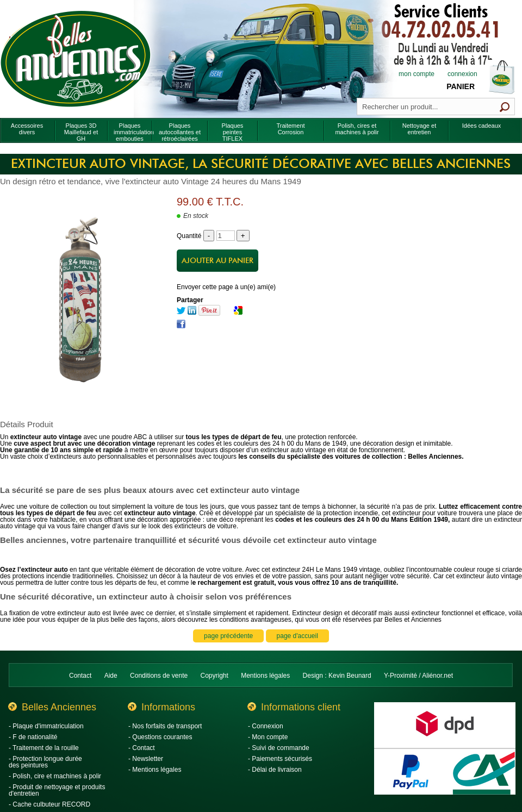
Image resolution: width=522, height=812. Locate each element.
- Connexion (266, 726)
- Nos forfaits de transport (165, 726)
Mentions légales (265, 676)
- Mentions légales (155, 770)
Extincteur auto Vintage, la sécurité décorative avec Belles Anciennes (261, 164)
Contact (80, 676)
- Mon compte (268, 737)
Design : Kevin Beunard (337, 676)
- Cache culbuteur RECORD (49, 804)
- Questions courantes (160, 737)
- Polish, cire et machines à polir (55, 776)
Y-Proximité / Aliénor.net (418, 676)
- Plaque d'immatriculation (46, 726)
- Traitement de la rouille (44, 748)
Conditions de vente (159, 676)
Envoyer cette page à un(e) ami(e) (226, 287)
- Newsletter (146, 759)
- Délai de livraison (275, 770)
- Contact (142, 748)
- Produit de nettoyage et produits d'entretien (57, 790)
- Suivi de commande (279, 748)
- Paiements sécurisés (280, 759)
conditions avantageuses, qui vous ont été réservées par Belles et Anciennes (331, 620)
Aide (111, 676)
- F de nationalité (33, 737)
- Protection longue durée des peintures (45, 762)
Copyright (215, 676)
